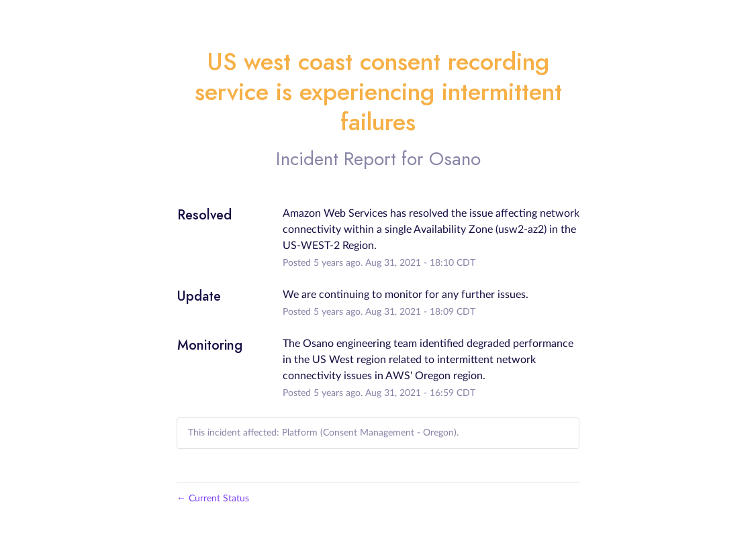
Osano (455, 159)
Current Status (213, 499)
